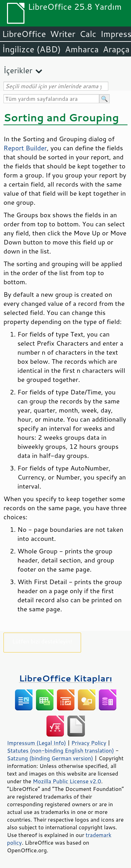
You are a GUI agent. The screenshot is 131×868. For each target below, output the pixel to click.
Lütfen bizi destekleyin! (42, 641)
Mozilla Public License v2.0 (67, 781)
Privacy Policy (89, 743)
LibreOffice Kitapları (65, 678)
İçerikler (18, 70)
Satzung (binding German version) (50, 758)
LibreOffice (24, 34)
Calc (88, 34)
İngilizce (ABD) (31, 49)
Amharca (82, 49)
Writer (63, 34)
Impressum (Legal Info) (37, 743)
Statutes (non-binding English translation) (60, 750)
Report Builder (25, 148)
